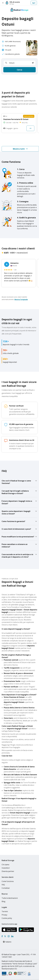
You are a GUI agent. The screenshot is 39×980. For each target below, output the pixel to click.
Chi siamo (5, 865)
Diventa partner (8, 871)
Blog (3, 901)
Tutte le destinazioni (10, 898)
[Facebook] (2, 936)
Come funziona (8, 881)
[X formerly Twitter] (5, 936)
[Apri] (21, 3)
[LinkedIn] (12, 936)
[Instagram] (9, 936)
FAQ (3, 885)
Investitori (6, 868)
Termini (5, 911)
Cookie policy (7, 918)
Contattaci (6, 888)
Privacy (4, 915)
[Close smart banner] (3, 3)
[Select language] (10, 942)
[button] (33, 63)
